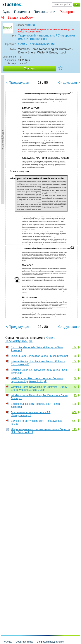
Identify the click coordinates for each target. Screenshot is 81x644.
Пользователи (44, 12)
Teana (31, 25)
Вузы (6, 12)
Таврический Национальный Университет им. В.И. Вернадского (47, 37)
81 (75, 370)
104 (74, 361)
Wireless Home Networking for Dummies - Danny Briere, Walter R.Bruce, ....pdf (39, 388)
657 (74, 421)
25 (75, 395)
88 (75, 378)
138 (74, 404)
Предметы (22, 12)
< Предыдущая (18, 83)
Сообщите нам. (34, 32)
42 (75, 387)
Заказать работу (20, 18)
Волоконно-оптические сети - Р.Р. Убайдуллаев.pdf (31, 414)
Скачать (29, 68)
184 (74, 347)
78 (75, 356)
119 (74, 429)
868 (74, 412)
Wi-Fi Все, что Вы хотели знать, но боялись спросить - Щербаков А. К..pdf (37, 380)
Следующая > (69, 83)
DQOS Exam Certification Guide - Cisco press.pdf (39, 356)
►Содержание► (3, 140)
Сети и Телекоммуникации (37, 44)
